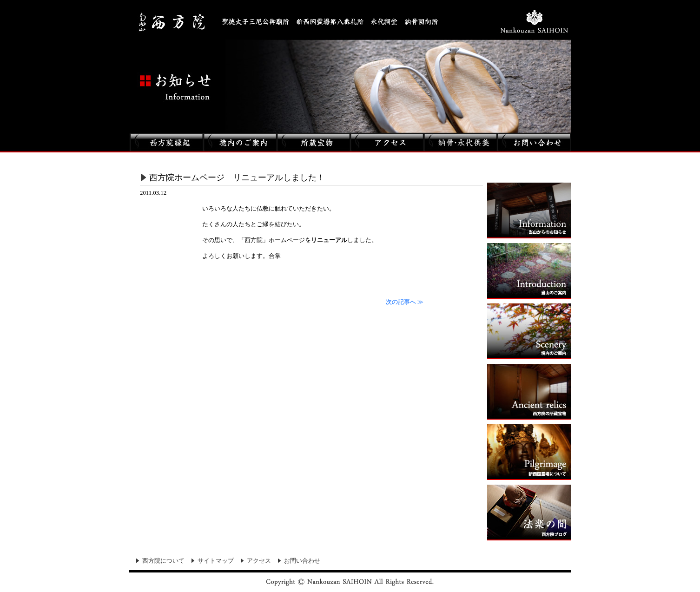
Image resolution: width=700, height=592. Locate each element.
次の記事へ (405, 302)
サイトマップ (216, 561)
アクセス (259, 561)
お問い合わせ (302, 561)
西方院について (163, 561)
